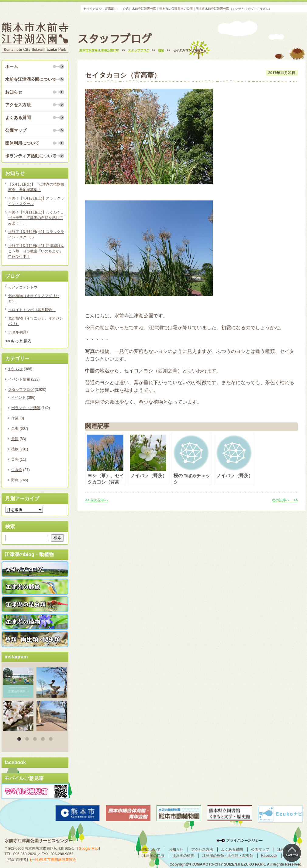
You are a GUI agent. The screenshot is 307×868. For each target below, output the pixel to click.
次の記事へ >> (285, 500)
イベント (19, 398)
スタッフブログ (21, 390)
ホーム (12, 67)
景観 (15, 439)
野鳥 (15, 480)
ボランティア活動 (26, 408)
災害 (15, 460)
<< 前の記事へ (97, 500)
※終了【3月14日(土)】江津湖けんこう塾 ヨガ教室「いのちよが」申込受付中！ (36, 251)
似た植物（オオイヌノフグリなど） (34, 299)
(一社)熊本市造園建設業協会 (53, 859)
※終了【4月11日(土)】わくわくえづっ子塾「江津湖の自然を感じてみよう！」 (36, 218)
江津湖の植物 (183, 856)
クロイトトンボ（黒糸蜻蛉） (32, 310)
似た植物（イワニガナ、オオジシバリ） (36, 321)
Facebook (269, 856)
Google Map (89, 849)
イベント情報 (19, 379)
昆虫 (15, 429)
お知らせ (14, 92)
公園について (150, 849)
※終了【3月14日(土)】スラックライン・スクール (36, 234)
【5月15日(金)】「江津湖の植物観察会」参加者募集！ (36, 187)
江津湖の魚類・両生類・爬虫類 (228, 856)
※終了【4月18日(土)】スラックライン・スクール (36, 201)
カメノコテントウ (23, 287)
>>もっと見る (18, 341)
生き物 (17, 470)
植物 (15, 449)
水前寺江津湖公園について (31, 79)
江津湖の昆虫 (153, 856)
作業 (15, 418)
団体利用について (22, 143)
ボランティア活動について (31, 156)
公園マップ (16, 130)
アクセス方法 (18, 105)
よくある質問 (18, 118)
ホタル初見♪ (18, 332)
